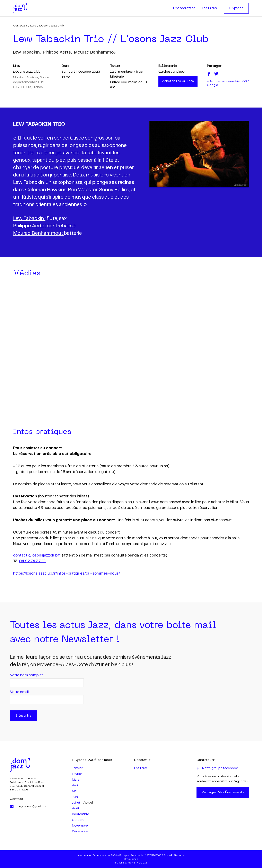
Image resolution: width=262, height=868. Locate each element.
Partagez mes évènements (223, 792)
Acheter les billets (178, 81)
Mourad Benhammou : (38, 233)
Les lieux (141, 768)
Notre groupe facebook (217, 768)
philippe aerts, (57, 52)
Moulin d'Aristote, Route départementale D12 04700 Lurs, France (31, 82)
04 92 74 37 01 (32, 561)
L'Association (184, 8)
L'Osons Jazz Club (52, 26)
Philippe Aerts (29, 226)
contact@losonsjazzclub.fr (37, 555)
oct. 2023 (20, 26)
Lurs (33, 26)
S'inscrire (23, 716)
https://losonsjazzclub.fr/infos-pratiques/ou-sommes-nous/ (67, 574)
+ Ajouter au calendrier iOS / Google (228, 83)
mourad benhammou (95, 52)
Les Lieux (210, 8)
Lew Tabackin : (29, 219)
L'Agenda (236, 8)
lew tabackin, (27, 52)
